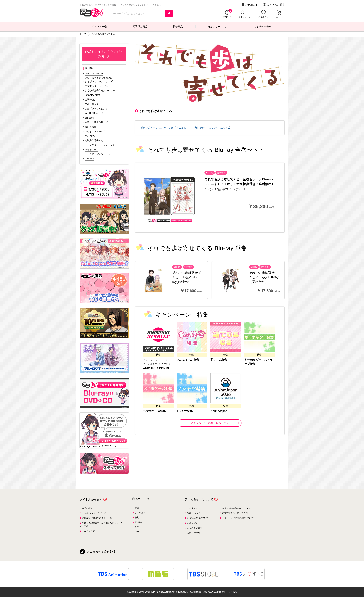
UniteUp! (89, 159)
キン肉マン (91, 136)
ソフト (138, 532)
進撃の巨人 (91, 100)
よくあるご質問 (274, 5)
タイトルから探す (91, 499)
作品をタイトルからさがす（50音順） (104, 54)
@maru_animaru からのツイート (98, 446)
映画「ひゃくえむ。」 (96, 109)
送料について (194, 513)
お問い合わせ (194, 533)
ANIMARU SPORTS (156, 368)
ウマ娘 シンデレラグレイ (98, 86)
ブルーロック (92, 104)
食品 (137, 527)
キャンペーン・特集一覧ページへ (215, 423)
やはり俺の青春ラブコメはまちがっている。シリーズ (99, 80)
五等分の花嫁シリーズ (96, 122)
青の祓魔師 (91, 127)
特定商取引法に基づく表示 (235, 513)
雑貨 (137, 508)
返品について (194, 523)
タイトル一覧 (100, 27)
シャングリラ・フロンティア (100, 145)
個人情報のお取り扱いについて (237, 508)
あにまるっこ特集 (188, 360)
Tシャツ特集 (185, 411)
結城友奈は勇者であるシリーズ (97, 518)
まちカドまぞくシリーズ (97, 154)
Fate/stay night (92, 95)
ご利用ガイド (251, 5)
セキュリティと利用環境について (238, 518)
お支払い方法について (198, 518)
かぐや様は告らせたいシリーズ (101, 90)
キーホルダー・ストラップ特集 (258, 362)
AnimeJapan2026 (94, 74)
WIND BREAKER (94, 113)
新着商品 (178, 27)
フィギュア (140, 513)
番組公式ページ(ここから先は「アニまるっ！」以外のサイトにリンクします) (184, 128)
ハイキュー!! (91, 150)
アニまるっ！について (199, 499)
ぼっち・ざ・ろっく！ (96, 131)
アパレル (139, 522)
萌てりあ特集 (219, 360)
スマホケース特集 (154, 411)
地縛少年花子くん (94, 140)
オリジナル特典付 (262, 27)
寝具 (137, 517)
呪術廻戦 (89, 118)
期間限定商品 (140, 27)
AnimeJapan (219, 411)
